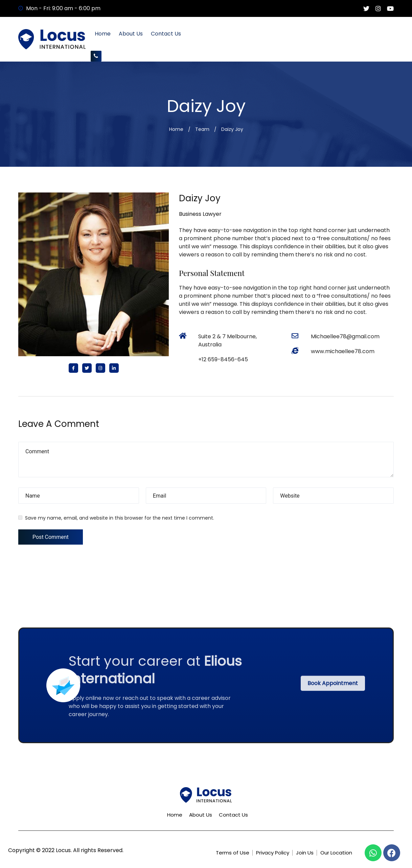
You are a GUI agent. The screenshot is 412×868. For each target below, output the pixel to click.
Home (103, 34)
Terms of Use (233, 853)
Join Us (305, 853)
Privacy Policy (273, 853)
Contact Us (166, 34)
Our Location (336, 853)
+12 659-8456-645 (223, 359)
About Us (131, 34)
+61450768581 (96, 56)
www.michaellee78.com (343, 351)
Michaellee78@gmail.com (345, 336)
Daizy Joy (200, 198)
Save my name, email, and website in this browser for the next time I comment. (120, 518)
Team (202, 129)
